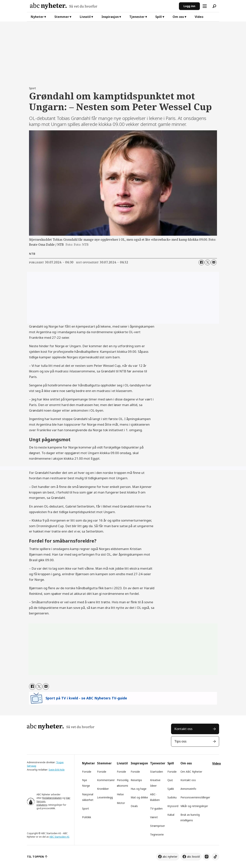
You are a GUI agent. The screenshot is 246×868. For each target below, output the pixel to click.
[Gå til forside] (103, 6)
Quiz (170, 780)
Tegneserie (157, 834)
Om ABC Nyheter (191, 772)
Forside (87, 772)
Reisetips (136, 780)
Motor (121, 803)
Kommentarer (106, 780)
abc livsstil (193, 857)
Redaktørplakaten (52, 798)
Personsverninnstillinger (195, 797)
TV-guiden (156, 808)
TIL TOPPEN (35, 857)
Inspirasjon (110, 17)
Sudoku (172, 797)
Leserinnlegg (105, 797)
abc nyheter (170, 857)
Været (154, 817)
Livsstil (85, 17)
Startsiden (157, 772)
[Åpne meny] (205, 6)
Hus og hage (139, 789)
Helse (120, 794)
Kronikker (103, 789)
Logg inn (189, 6)
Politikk (87, 817)
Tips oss (180, 741)
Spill (159, 17)
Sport (86, 808)
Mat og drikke (139, 797)
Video (199, 17)
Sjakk (171, 789)
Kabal (171, 815)
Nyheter (37, 17)
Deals (134, 806)
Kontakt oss (183, 729)
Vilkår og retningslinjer (194, 806)
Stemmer (62, 17)
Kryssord (173, 806)
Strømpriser (157, 826)
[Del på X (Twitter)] (208, 262)
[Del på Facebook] (201, 262)
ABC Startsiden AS (59, 837)
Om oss (178, 17)
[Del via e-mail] (214, 262)
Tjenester (137, 17)
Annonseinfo (188, 789)
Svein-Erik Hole (57, 770)
